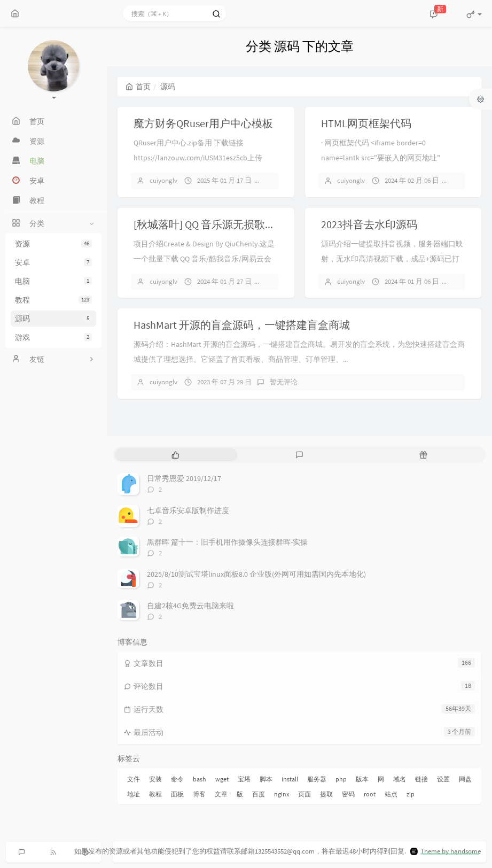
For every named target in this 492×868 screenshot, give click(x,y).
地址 (134, 794)
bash (200, 779)
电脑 (53, 281)
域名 (400, 779)
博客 (199, 794)
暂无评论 (284, 382)
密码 (348, 794)
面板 (177, 794)
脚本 (266, 779)
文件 (134, 779)
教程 (53, 300)
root (370, 794)
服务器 (317, 779)
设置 (443, 779)
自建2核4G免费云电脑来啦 (190, 606)
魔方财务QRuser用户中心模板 (203, 123)
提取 (326, 794)
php (341, 779)
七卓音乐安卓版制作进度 (188, 510)
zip (411, 794)
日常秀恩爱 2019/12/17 (184, 478)
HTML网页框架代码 (366, 123)
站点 (391, 794)
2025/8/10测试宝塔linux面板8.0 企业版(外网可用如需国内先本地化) (256, 574)
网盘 (465, 779)
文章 (221, 794)
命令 (177, 779)
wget (222, 779)
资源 (53, 244)
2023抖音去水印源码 (369, 224)
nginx (282, 794)
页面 (304, 794)
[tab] (176, 455)
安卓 (53, 262)
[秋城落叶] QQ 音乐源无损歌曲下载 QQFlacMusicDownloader (272, 224)
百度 (259, 794)
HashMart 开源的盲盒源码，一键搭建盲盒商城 (242, 325)
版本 (362, 779)
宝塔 (244, 779)
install (290, 779)
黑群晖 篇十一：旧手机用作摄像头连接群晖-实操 (227, 542)
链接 (421, 779)
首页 (138, 87)
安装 (155, 779)
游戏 (53, 337)
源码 (53, 319)
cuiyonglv (163, 180)
